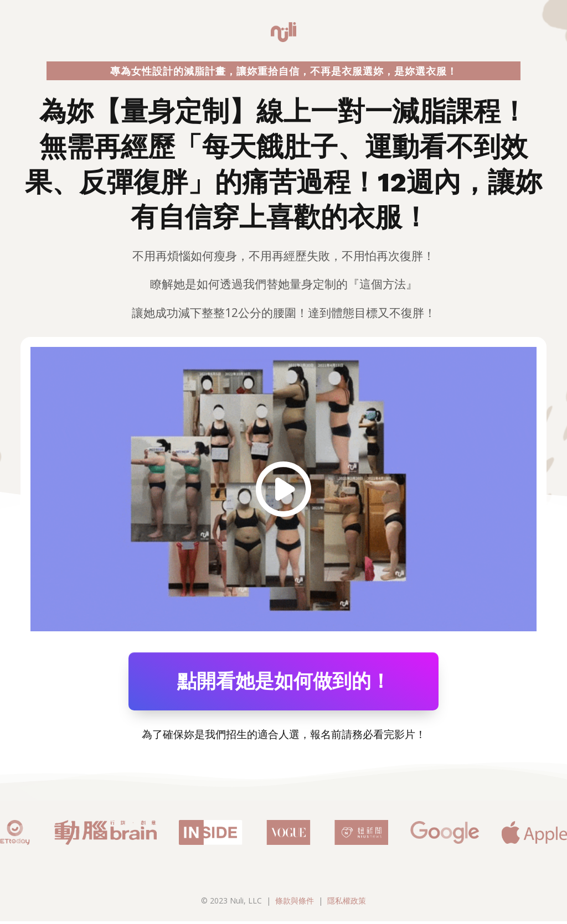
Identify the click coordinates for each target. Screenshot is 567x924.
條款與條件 (295, 903)
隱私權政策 (347, 903)
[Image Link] (283, 489)
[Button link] (283, 683)
